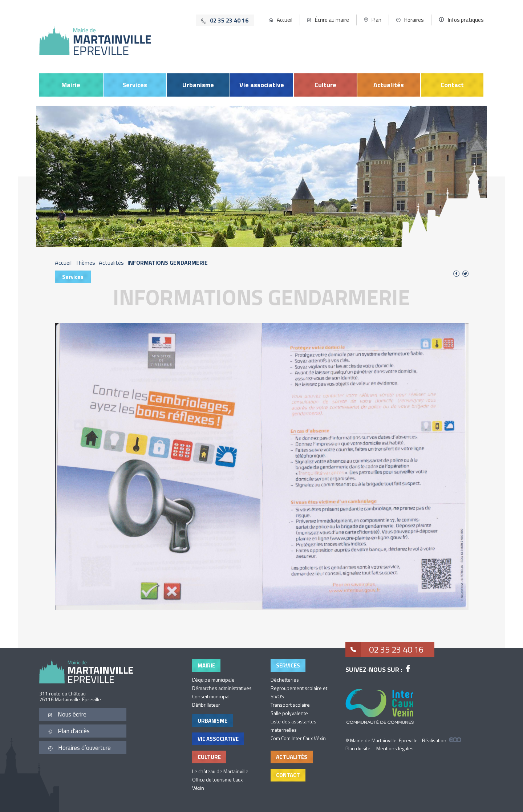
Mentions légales (395, 748)
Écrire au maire (332, 20)
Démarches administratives (222, 688)
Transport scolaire (290, 705)
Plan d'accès (69, 731)
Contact (452, 85)
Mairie (71, 85)
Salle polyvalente (289, 713)
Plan (376, 20)
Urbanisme (198, 85)
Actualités (389, 85)
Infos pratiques (466, 20)
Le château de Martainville (220, 771)
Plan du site (358, 748)
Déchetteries (285, 680)
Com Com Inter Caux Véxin (298, 738)
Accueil (285, 20)
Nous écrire (67, 714)
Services (135, 85)
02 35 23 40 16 (384, 649)
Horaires (414, 20)
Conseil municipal (211, 696)
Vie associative (262, 85)
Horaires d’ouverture (80, 748)
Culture (325, 85)
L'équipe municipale (213, 680)
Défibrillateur (206, 705)
